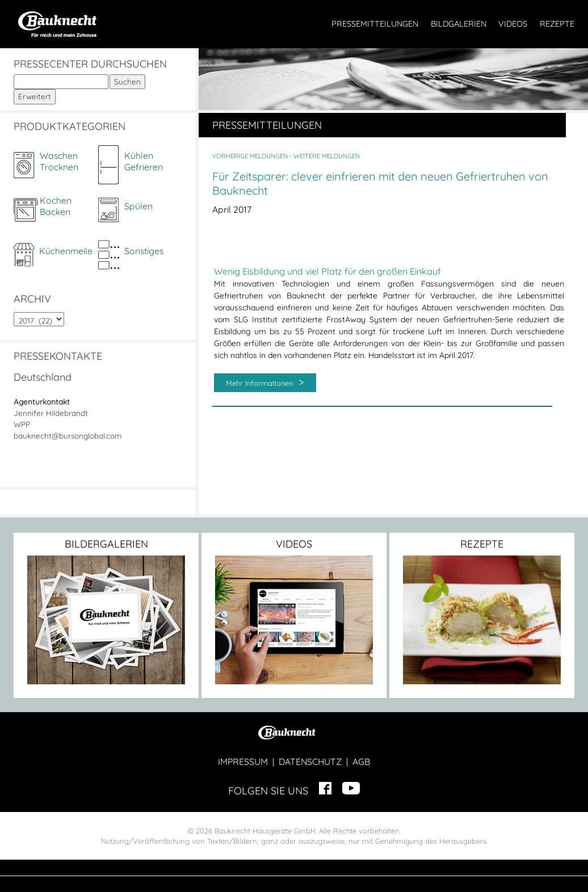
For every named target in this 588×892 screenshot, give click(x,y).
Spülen (138, 206)
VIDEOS (513, 24)
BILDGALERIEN (459, 24)
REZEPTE (557, 24)
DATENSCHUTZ (310, 761)
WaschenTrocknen (59, 161)
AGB (361, 761)
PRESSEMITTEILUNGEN (375, 24)
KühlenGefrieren (144, 161)
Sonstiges (144, 251)
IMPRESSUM (243, 761)
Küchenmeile (66, 251)
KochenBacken (56, 206)
